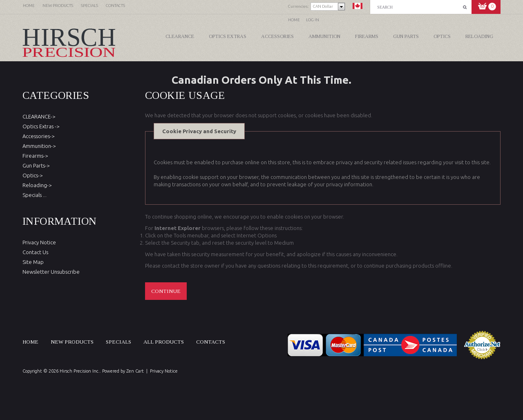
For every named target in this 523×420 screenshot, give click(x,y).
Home (294, 20)
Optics (442, 36)
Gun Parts (406, 36)
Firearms (367, 36)
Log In (313, 20)
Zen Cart (135, 371)
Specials (118, 342)
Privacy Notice (39, 242)
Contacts (211, 342)
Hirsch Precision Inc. (80, 371)
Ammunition (324, 36)
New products (72, 342)
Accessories (277, 36)
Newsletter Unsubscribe (51, 272)
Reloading (479, 36)
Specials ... (35, 195)
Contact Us (35, 252)
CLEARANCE (180, 36)
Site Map (33, 262)
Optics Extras (228, 36)
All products (164, 342)
